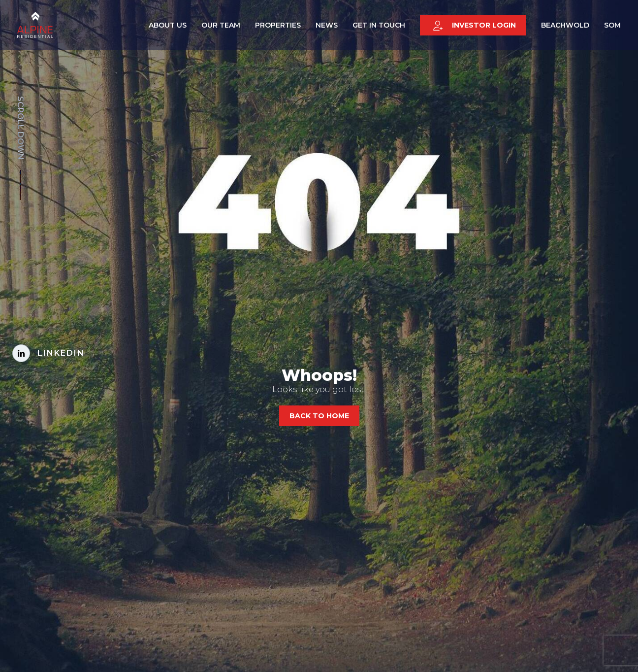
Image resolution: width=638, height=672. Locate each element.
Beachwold (565, 27)
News (327, 27)
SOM (612, 27)
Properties (278, 27)
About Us (168, 27)
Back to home (319, 416)
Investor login (474, 27)
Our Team (221, 27)
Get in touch (379, 27)
